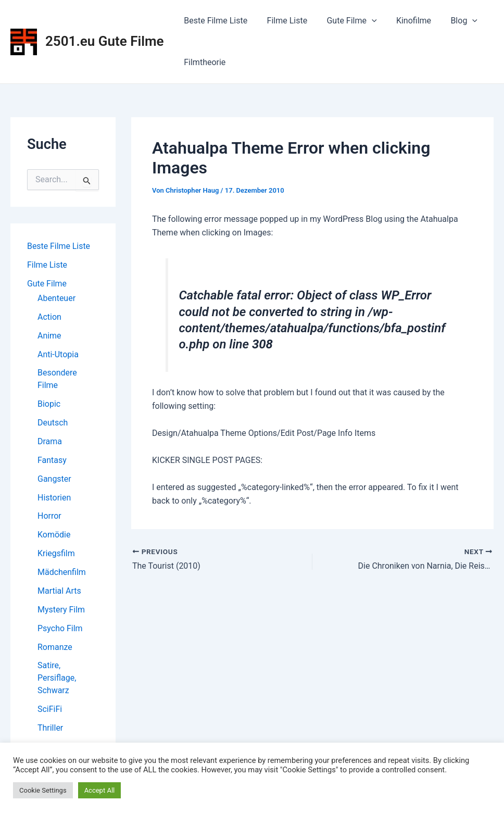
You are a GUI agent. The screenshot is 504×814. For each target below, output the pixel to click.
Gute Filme (345, 21)
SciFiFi (50, 711)
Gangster (54, 479)
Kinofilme (404, 21)
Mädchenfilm (62, 573)
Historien (54, 498)
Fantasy (52, 461)
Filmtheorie (204, 62)
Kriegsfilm (56, 554)
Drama (50, 442)
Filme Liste (283, 21)
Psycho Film (60, 629)
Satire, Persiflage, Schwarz (57, 679)
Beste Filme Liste (215, 21)
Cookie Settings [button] (43, 790)
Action (49, 317)
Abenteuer (56, 298)
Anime (49, 336)
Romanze (55, 648)
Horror (49, 517)
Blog (451, 21)
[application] (365, 21)
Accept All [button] (100, 790)
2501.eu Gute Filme (105, 41)
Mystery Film (61, 611)
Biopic (49, 404)
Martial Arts (59, 592)
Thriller (50, 729)
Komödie (54, 536)
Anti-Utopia (58, 354)
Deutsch (53, 423)
